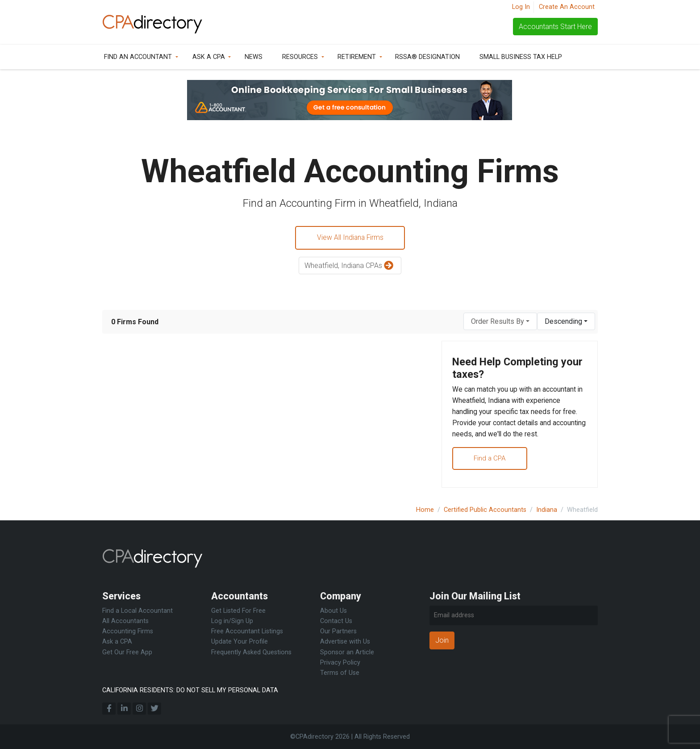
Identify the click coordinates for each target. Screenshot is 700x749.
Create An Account (567, 7)
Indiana (547, 510)
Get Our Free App (127, 652)
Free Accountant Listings (247, 631)
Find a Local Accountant (137, 611)
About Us (333, 611)
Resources (300, 57)
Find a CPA (492, 462)
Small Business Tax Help (521, 57)
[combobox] (500, 322)
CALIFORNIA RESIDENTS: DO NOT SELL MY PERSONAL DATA (190, 690)
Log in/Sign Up (232, 621)
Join (442, 640)
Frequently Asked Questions (251, 652)
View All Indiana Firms (350, 238)
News (254, 57)
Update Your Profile (240, 642)
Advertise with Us (345, 642)
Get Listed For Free (238, 611)
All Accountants (125, 621)
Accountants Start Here (555, 27)
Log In (521, 7)
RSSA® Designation (427, 57)
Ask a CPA (209, 57)
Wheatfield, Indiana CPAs (350, 266)
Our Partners (338, 631)
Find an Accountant (138, 57)
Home (425, 510)
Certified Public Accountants (485, 510)
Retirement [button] (357, 57)
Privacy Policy (340, 663)
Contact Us (336, 621)
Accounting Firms (128, 631)
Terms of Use (340, 673)
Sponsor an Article (347, 652)
